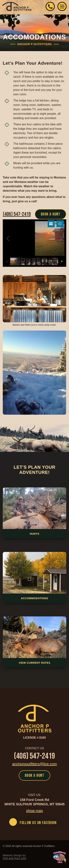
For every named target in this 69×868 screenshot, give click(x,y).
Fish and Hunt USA (15, 858)
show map (34, 811)
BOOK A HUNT (51, 214)
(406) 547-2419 (50, 6)
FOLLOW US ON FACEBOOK (38, 823)
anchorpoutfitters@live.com (34, 764)
